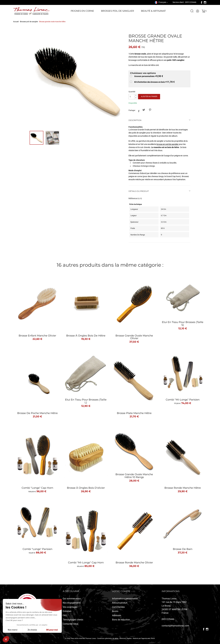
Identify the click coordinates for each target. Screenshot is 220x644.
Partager (138, 111)
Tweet (144, 110)
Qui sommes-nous (72, 599)
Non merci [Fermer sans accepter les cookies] (12, 630)
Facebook (202, 2)
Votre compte (121, 591)
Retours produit (120, 603)
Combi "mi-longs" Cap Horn (86, 563)
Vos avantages (70, 607)
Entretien (67, 611)
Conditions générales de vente (108, 638)
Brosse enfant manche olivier (37, 336)
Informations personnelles (125, 599)
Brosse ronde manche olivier (134, 563)
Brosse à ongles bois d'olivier (86, 488)
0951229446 (168, 619)
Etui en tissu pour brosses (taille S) (183, 324)
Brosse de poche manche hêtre (37, 413)
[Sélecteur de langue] (161, 2)
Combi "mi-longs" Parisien (183, 400)
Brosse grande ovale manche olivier (134, 337)
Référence (133, 198)
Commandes (118, 607)
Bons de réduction (121, 620)
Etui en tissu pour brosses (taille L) (86, 401)
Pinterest (150, 110)
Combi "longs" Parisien (37, 549)
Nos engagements (72, 603)
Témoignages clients (73, 620)
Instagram (205, 2)
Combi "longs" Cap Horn (37, 488)
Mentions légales (126, 638)
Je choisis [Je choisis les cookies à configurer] (32, 630)
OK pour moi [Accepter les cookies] (52, 630)
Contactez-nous (70, 624)
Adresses (117, 615)
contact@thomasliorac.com (175, 626)
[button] (6, 639)
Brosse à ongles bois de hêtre (86, 336)
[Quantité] (131, 97)
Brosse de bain (183, 549)
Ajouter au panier (149, 96)
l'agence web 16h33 (148, 638)
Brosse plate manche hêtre (134, 413)
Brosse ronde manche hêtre (183, 488)
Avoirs (115, 611)
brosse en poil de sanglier (167, 144)
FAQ (65, 615)
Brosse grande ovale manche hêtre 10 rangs (134, 476)
